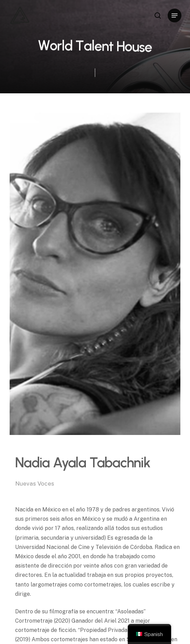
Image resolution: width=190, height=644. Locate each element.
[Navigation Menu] (175, 15)
